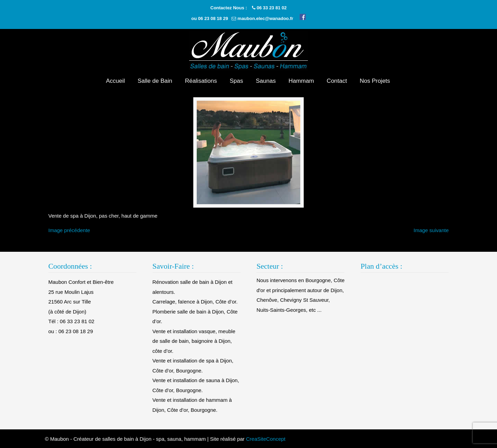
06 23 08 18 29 (213, 18)
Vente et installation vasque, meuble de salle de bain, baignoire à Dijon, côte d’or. (194, 341)
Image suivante (431, 230)
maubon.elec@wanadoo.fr (265, 18)
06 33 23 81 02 (272, 8)
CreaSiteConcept (266, 439)
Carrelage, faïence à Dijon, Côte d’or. (195, 302)
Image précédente (69, 230)
